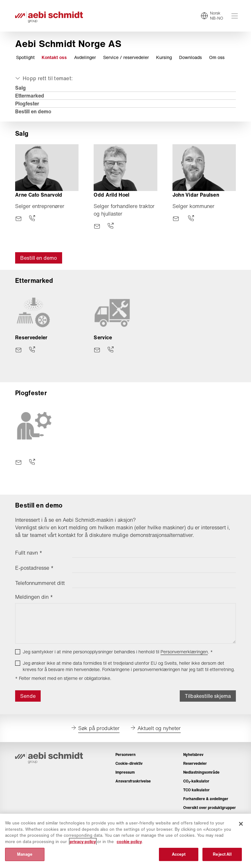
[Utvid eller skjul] (43, 78)
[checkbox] (18, 652)
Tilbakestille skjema (208, 696)
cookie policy (129, 842)
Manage (25, 854)
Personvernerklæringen (184, 652)
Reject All (222, 854)
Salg (20, 88)
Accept (179, 854)
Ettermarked (30, 96)
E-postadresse (34, 568)
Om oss (217, 57)
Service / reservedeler (126, 57)
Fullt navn (29, 553)
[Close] (241, 824)
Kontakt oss (54, 57)
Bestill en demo (33, 111)
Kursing (164, 57)
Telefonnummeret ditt (40, 583)
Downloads (190, 57)
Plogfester (27, 104)
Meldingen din (34, 597)
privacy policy (83, 842)
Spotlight (25, 57)
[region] (125, 841)
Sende (28, 696)
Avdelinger (85, 57)
